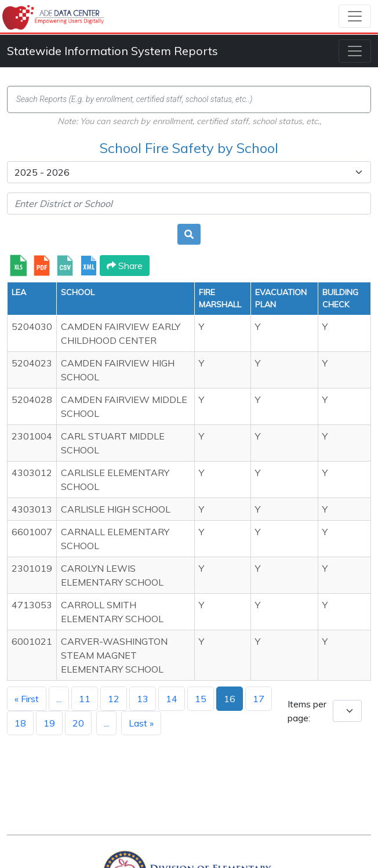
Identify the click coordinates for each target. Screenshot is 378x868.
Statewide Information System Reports (112, 51)
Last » (141, 723)
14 (172, 699)
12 (114, 699)
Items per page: (307, 711)
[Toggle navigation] (355, 16)
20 (78, 723)
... (59, 699)
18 (20, 723)
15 (201, 699)
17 (259, 699)
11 (85, 699)
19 (49, 723)
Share (125, 266)
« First (27, 699)
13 (143, 699)
